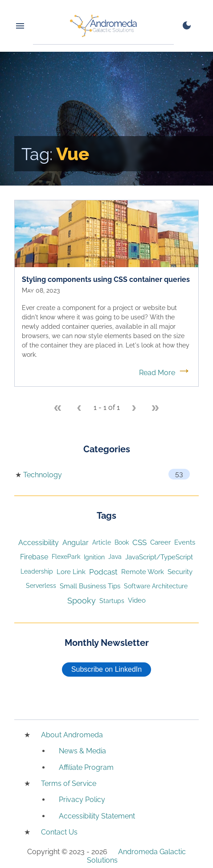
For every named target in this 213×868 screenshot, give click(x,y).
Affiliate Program (86, 767)
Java (115, 557)
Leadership (37, 571)
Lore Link (71, 572)
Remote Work (143, 572)
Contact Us (59, 832)
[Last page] (156, 408)
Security (180, 572)
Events (185, 542)
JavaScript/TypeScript (159, 557)
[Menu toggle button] (20, 26)
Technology (43, 475)
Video (137, 600)
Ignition (94, 557)
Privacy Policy (82, 800)
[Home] (103, 26)
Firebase (34, 557)
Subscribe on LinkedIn (106, 669)
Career (160, 542)
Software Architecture (156, 586)
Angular (76, 543)
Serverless (41, 586)
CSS (139, 542)
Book (122, 542)
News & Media (82, 751)
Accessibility (39, 543)
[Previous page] (79, 408)
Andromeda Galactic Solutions (137, 856)
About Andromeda (72, 735)
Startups (112, 601)
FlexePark (66, 557)
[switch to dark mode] (187, 25)
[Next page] (134, 408)
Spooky (82, 601)
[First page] (58, 408)
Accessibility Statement (97, 816)
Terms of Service (69, 783)
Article (102, 542)
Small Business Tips (90, 586)
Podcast (103, 572)
